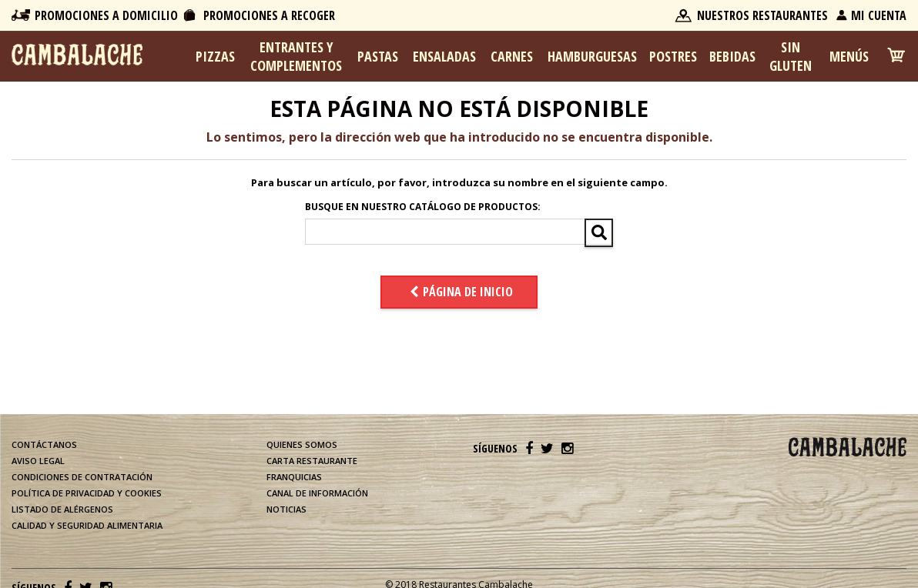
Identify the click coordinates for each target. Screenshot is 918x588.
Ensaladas (444, 56)
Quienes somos (302, 444)
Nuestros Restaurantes (762, 15)
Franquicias (294, 477)
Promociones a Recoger (269, 15)
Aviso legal (38, 461)
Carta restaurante (312, 461)
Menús (849, 56)
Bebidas (732, 56)
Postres (673, 56)
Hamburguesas (592, 56)
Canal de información (317, 493)
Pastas (378, 56)
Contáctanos (44, 444)
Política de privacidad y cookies (87, 493)
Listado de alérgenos (62, 509)
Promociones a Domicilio (106, 15)
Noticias (286, 509)
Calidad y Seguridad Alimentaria (87, 525)
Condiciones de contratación (82, 477)
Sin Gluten (791, 56)
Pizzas (215, 56)
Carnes (512, 56)
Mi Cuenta (879, 15)
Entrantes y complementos (296, 56)
